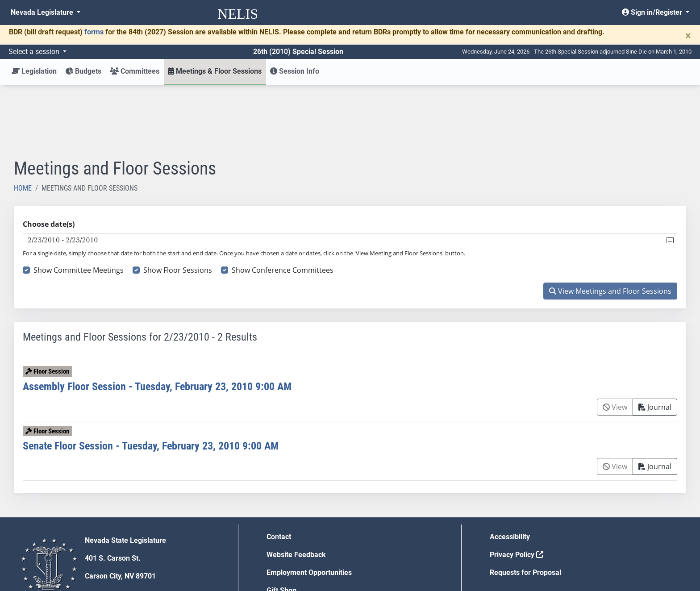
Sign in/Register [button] (653, 12)
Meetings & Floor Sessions (215, 71)
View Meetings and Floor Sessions (610, 225)
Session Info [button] (295, 71)
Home (23, 123)
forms (94, 32)
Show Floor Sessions (178, 204)
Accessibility (510, 471)
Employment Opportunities (309, 507)
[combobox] (343, 175)
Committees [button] (135, 71)
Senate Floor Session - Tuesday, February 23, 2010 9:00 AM (151, 380)
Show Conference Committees (283, 204)
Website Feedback (296, 489)
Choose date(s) (49, 158)
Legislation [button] (34, 71)
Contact (279, 471)
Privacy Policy (517, 489)
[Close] (688, 36)
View (615, 341)
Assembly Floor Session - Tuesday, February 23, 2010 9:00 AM (157, 321)
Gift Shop (281, 525)
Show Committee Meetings (79, 204)
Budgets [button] (83, 71)
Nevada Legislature (43, 12)
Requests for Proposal (525, 507)
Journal (655, 341)
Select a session (35, 52)
